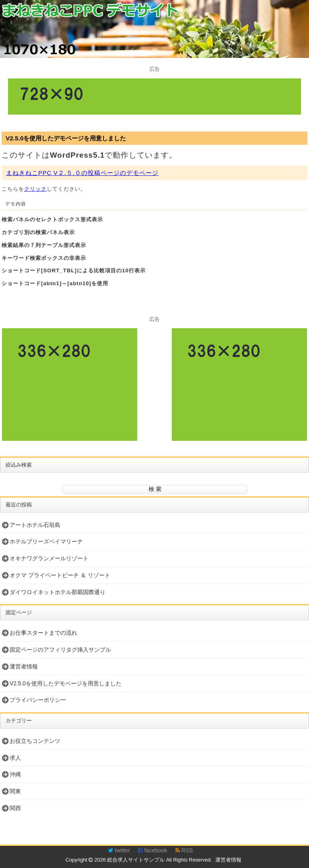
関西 (15, 808)
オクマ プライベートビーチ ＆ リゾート (60, 575)
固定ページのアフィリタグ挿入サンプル (60, 650)
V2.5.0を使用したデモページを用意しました (66, 138)
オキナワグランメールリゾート (49, 558)
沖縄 (15, 774)
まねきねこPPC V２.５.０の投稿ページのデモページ (82, 173)
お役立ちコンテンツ (35, 741)
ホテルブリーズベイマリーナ (46, 541)
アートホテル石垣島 (35, 525)
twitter (119, 850)
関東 (15, 791)
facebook (153, 850)
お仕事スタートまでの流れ (43, 633)
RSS (184, 850)
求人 (15, 758)
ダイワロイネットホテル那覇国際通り (58, 592)
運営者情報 (24, 666)
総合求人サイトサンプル (136, 860)
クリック (35, 189)
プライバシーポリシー (38, 700)
